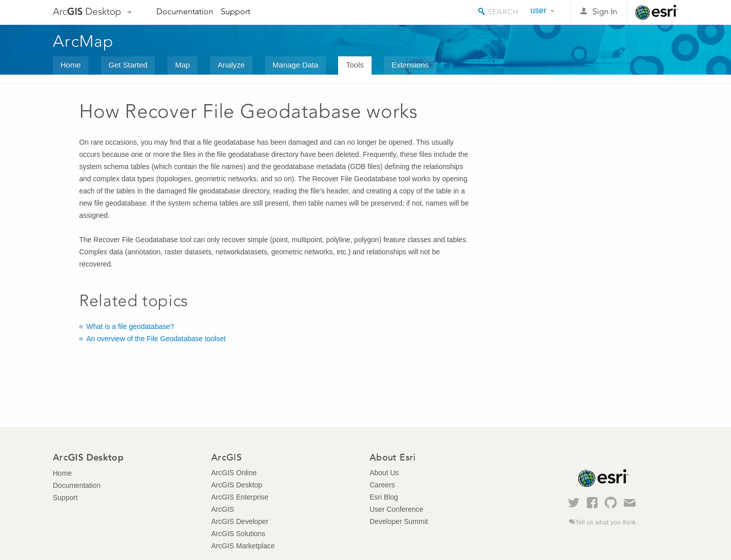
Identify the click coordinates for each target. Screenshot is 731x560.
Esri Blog (384, 497)
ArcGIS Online (234, 473)
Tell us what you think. (606, 522)
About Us (384, 473)
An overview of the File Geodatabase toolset (156, 339)
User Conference (396, 509)
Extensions (410, 65)
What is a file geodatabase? (130, 326)
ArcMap (84, 41)
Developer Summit (399, 521)
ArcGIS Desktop (237, 485)
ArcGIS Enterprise (240, 497)
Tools (355, 65)
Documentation (185, 11)
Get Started (128, 65)
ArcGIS (223, 509)
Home (71, 65)
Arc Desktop (87, 11)
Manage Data (295, 65)
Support (236, 11)
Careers (382, 485)
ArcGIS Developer (240, 521)
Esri (657, 12)
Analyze (231, 65)
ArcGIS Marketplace (243, 546)
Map (182, 65)
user (538, 10)
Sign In (605, 11)
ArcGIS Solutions (238, 534)
